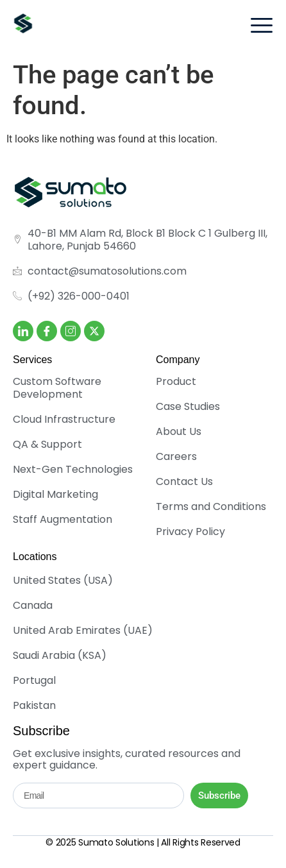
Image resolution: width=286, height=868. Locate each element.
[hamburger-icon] (261, 27)
